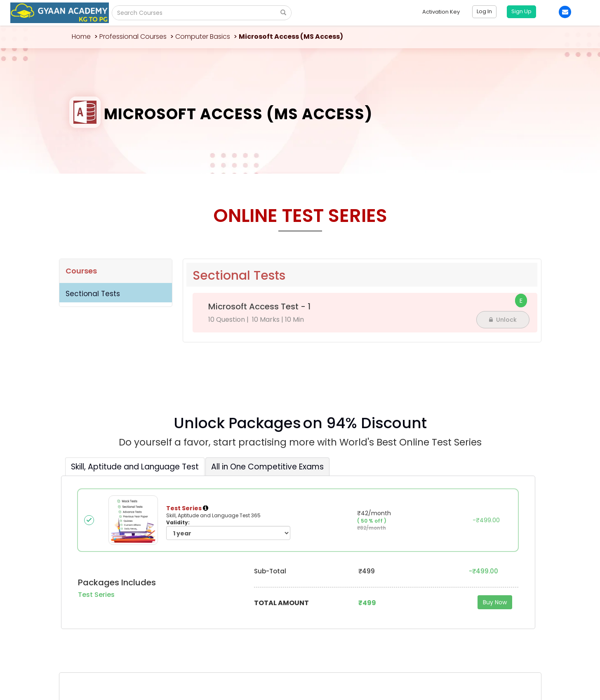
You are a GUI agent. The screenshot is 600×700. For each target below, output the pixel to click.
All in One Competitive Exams (267, 467)
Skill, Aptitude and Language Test (135, 467)
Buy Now (495, 602)
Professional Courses (133, 37)
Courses (81, 271)
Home (81, 37)
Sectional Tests (93, 294)
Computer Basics (203, 37)
